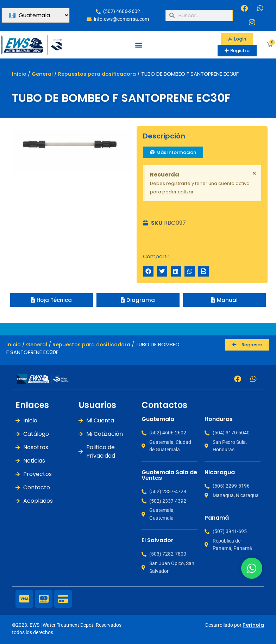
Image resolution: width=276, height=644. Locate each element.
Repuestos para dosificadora (97, 74)
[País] (36, 15)
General (42, 74)
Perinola (253, 625)
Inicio (19, 74)
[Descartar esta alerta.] (254, 173)
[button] (139, 45)
